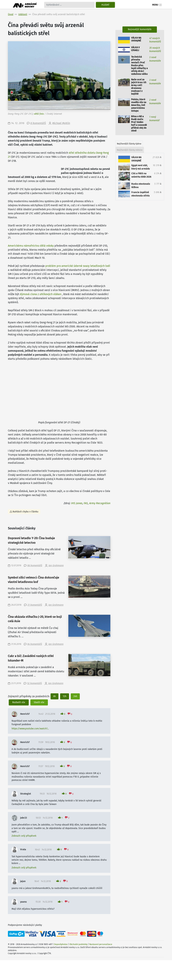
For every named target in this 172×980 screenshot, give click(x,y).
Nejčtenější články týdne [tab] (129, 144)
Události (23, 14)
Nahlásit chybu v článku (25, 512)
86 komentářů (35, 565)
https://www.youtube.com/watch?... (30, 729)
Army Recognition (100, 503)
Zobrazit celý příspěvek (24, 836)
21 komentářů (35, 605)
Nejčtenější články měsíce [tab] (130, 150)
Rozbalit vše (19, 702)
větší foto (39, 114)
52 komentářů (35, 683)
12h (65, 696)
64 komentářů (35, 644)
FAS (86, 503)
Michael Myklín (61, 123)
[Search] (69, 5)
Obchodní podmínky (78, 944)
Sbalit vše (39, 702)
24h (75, 696)
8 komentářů (38, 123)
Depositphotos (61, 944)
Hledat (105, 5)
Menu (157, 5)
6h (55, 696)
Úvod (11, 14)
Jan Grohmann (56, 565)
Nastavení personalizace (101, 944)
